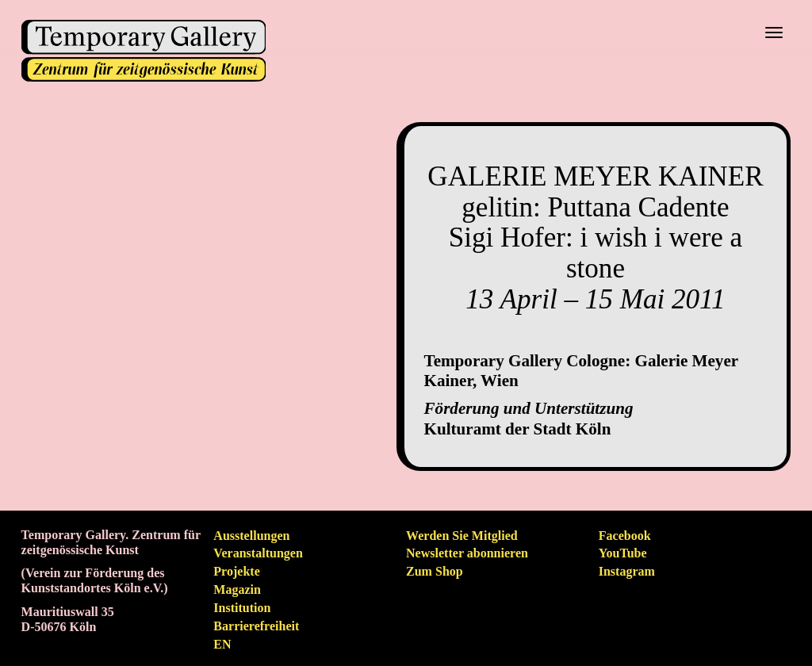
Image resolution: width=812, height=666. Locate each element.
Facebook (625, 536)
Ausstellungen (251, 536)
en (222, 644)
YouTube (623, 553)
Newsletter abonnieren (467, 553)
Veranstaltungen (258, 553)
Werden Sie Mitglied (462, 536)
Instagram (627, 571)
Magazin (237, 589)
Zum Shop (435, 571)
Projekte (236, 571)
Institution (242, 608)
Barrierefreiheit (256, 626)
